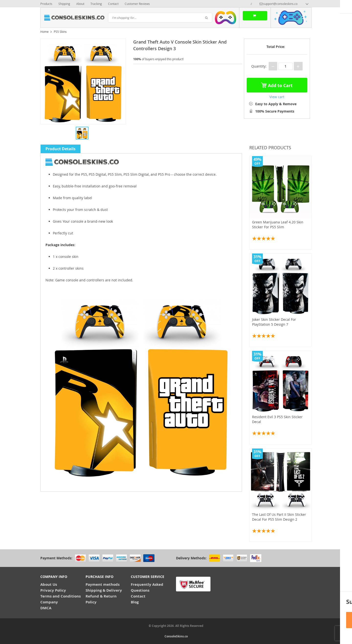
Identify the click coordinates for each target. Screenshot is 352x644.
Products (46, 4)
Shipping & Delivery (104, 590)
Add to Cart (277, 84)
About (80, 4)
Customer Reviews (137, 4)
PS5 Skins (60, 32)
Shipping (64, 4)
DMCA (46, 608)
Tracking (96, 4)
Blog (135, 602)
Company (49, 602)
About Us (49, 584)
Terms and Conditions (60, 596)
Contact (113, 4)
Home (44, 32)
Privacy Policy (53, 590)
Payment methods (103, 584)
